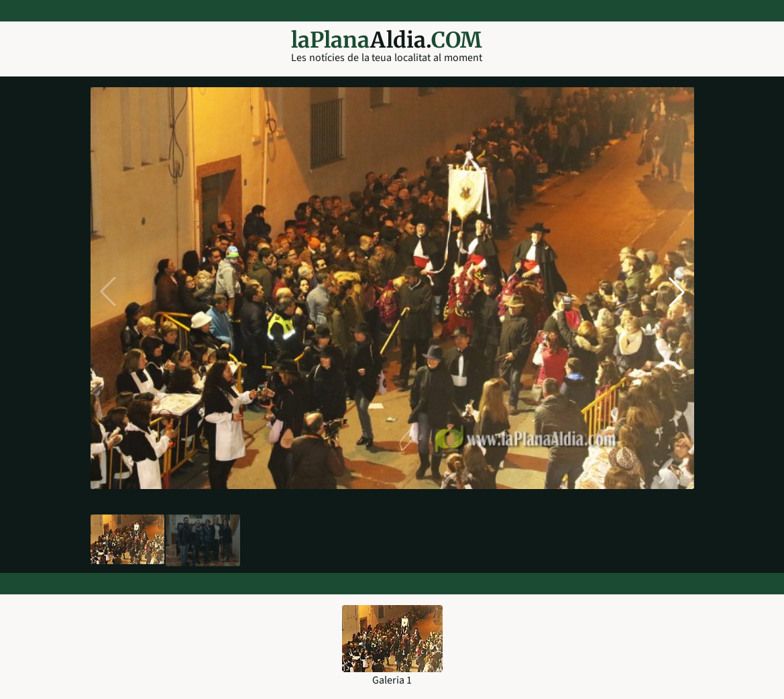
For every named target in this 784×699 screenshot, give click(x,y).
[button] (677, 292)
